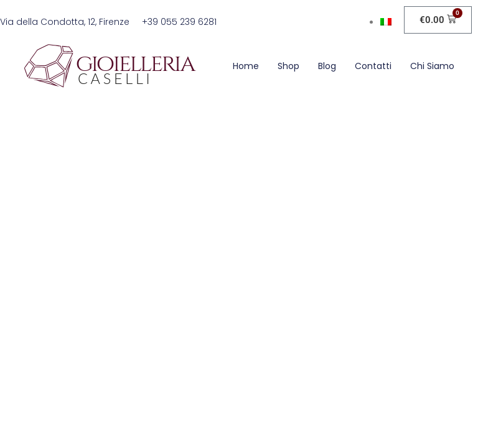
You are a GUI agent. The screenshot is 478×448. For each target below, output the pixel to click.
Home (246, 66)
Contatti (373, 66)
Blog (327, 66)
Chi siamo (432, 66)
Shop (288, 66)
